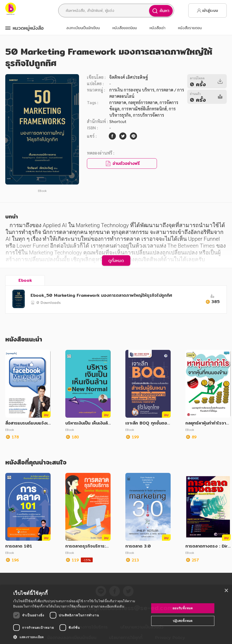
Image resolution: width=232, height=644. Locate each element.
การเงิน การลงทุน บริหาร (132, 90)
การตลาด (118, 102)
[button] (79, 637)
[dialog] (116, 615)
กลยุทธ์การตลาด (143, 102)
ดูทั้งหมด (116, 260)
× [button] (226, 591)
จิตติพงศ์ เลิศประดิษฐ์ (129, 77)
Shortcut (118, 121)
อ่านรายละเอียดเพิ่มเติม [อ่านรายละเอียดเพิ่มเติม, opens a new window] (107, 606)
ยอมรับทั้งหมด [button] (183, 608)
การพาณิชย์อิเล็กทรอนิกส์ (144, 109)
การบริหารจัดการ (149, 115)
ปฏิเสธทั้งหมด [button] (183, 621)
